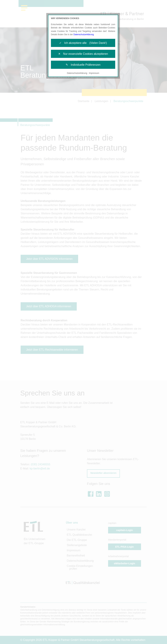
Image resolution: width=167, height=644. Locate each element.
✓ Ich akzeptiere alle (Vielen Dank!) (83, 43)
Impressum (94, 73)
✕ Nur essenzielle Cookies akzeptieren (83, 54)
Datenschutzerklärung (84, 34)
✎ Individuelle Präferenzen (83, 65)
